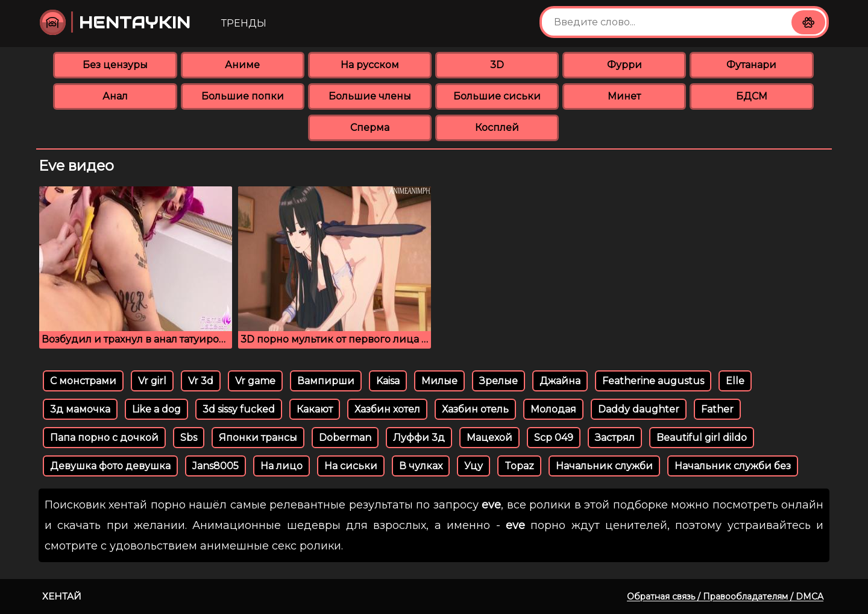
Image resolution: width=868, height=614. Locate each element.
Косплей (497, 128)
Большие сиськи (497, 96)
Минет (624, 96)
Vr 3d (201, 381)
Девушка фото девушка (110, 466)
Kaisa (388, 381)
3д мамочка (80, 409)
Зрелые (498, 381)
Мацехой (489, 438)
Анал (115, 96)
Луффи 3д (419, 438)
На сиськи (351, 466)
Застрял (615, 438)
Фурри (624, 65)
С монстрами (83, 381)
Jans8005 (215, 466)
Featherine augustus (653, 381)
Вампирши (326, 381)
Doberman (345, 438)
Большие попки (243, 96)
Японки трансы (258, 438)
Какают (315, 409)
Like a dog (156, 409)
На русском (370, 65)
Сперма (370, 128)
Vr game (255, 381)
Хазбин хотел (387, 409)
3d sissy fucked (239, 409)
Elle (735, 381)
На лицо (281, 466)
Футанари (751, 65)
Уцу (473, 466)
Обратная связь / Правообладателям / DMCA (725, 597)
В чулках (421, 466)
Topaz (519, 466)
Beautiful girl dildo (702, 438)
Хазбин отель (475, 409)
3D (497, 65)
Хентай (62, 596)
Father (717, 409)
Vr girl (152, 381)
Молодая (553, 409)
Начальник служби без (733, 466)
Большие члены (370, 96)
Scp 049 (554, 438)
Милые (439, 381)
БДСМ (752, 96)
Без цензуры (115, 65)
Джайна (560, 381)
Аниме (242, 65)
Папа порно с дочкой (104, 438)
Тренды (244, 23)
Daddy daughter (639, 409)
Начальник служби (604, 466)
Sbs (189, 438)
